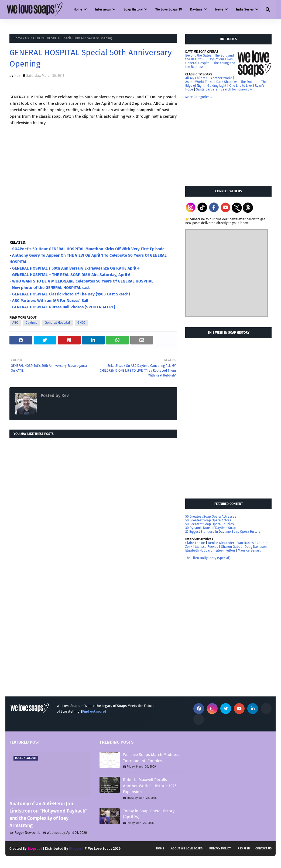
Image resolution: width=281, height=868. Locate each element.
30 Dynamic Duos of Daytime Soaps (211, 528)
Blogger (75, 848)
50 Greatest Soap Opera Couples (210, 524)
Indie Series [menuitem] (245, 9)
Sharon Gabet (231, 547)
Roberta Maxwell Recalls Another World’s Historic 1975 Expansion (150, 786)
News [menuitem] (219, 9)
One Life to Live (241, 86)
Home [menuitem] (78, 9)
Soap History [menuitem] (133, 9)
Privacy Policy (220, 848)
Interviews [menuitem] (103, 9)
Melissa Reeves (207, 547)
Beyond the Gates (198, 55)
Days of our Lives (220, 59)
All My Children (196, 78)
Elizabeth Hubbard (199, 550)
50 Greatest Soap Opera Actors (208, 520)
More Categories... (199, 97)
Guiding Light (217, 86)
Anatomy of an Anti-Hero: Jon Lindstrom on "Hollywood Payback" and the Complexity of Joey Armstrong (48, 815)
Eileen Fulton (225, 550)
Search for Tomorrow (236, 89)
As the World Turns (199, 82)
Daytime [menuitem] (196, 9)
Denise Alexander (221, 543)
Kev (17, 76)
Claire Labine (195, 543)
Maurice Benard (250, 550)
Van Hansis (246, 543)
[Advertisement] (226, 142)
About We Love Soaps (187, 848)
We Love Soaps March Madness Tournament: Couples (151, 758)
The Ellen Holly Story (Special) (208, 558)
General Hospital (57, 323)
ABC (28, 38)
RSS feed (244, 848)
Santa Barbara (207, 89)
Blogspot (35, 848)
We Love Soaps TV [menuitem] (169, 9)
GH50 (81, 323)
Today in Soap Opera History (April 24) (149, 814)
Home (18, 38)
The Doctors (249, 82)
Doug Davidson (256, 547)
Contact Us (263, 848)
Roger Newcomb (28, 833)
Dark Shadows (227, 82)
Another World (221, 78)
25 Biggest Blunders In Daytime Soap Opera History (223, 532)
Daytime (31, 323)
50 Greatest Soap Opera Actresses (211, 517)
